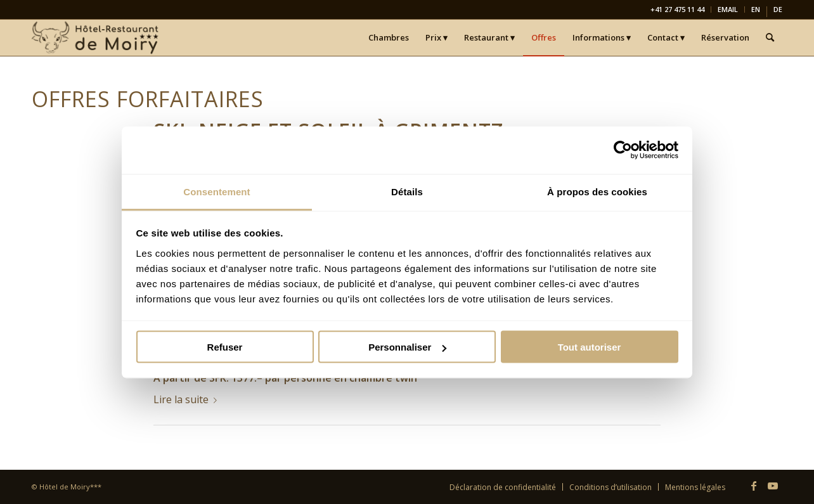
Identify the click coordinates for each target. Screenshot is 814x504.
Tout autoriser (590, 347)
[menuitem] (678, 10)
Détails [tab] (407, 191)
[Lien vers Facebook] (754, 486)
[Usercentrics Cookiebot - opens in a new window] (623, 150)
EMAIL (728, 9)
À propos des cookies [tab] (597, 191)
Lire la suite (188, 399)
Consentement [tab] (216, 191)
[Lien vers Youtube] (773, 486)
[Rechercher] (770, 37)
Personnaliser (407, 347)
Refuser (225, 347)
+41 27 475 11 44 (677, 9)
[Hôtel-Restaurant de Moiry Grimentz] (96, 37)
